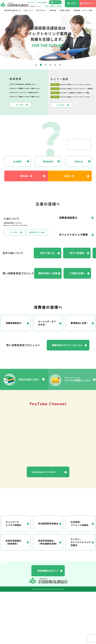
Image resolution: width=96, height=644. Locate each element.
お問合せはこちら (35, 6)
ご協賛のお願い (77, 273)
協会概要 (17, 161)
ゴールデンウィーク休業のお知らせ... (28, 92)
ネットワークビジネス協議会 (13, 523)
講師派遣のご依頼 (48, 273)
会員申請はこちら (35, 232)
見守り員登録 (77, 253)
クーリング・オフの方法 (47, 323)
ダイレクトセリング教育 (73, 235)
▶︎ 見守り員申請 (42, 2)
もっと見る (20, 105)
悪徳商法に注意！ (80, 323)
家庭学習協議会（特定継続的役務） (48, 542)
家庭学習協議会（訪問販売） (13, 542)
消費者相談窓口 (68, 218)
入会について (28, 10)
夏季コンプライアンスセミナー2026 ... (80, 84)
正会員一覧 (69, 176)
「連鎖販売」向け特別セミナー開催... (79, 93)
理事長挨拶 (48, 161)
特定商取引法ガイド (48, 571)
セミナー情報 (87, 10)
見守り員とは (41, 10)
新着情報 (77, 10)
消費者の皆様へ (65, 10)
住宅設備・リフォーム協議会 (79, 523)
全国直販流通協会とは (12, 10)
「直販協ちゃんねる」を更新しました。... (30, 88)
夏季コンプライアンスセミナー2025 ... (80, 97)
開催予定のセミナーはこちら (67, 345)
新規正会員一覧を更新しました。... (28, 84)
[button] (36, 65)
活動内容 (53, 10)
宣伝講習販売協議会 (48, 523)
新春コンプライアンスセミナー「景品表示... (81, 89)
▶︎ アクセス (31, 2)
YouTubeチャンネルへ (44, 472)
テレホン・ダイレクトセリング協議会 (81, 542)
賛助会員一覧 (26, 176)
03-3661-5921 (54, 6)
